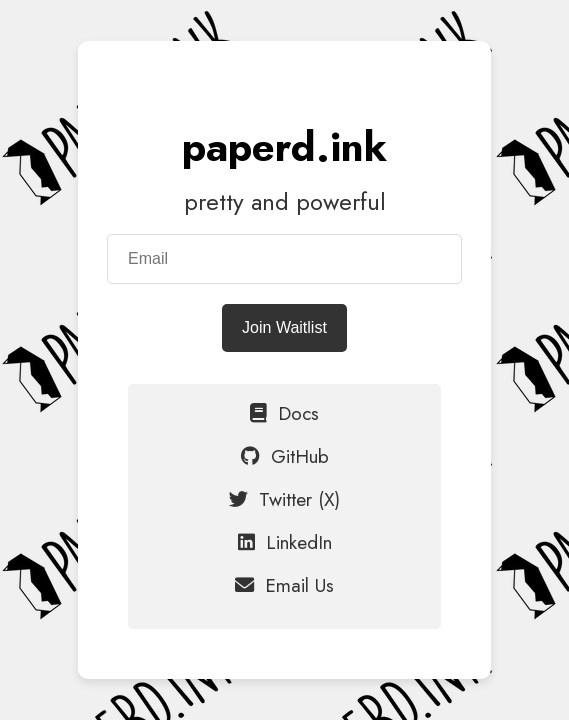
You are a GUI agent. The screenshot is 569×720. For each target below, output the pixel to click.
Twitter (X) (284, 499)
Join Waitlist (284, 327)
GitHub (285, 456)
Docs (284, 413)
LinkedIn (285, 542)
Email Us (284, 585)
